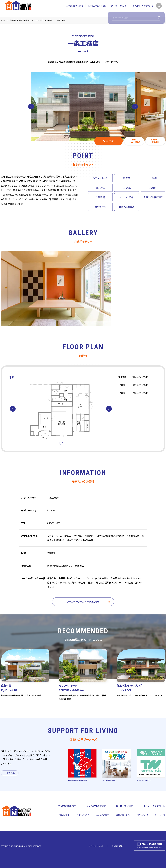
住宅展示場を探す (75, 8)
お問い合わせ (142, 815)
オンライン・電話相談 (155, 141)
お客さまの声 (64, 815)
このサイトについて (96, 846)
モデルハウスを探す (97, 8)
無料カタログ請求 (134, 141)
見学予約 (109, 141)
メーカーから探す (120, 8)
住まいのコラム (83, 815)
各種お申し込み (123, 815)
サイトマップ (160, 815)
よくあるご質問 (103, 815)
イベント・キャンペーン (143, 8)
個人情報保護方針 (118, 846)
